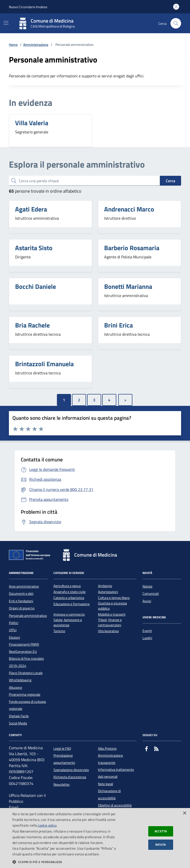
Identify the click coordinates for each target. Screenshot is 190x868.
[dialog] (95, 838)
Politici (14, 623)
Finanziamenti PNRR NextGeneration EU (24, 648)
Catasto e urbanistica (69, 598)
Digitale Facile (19, 716)
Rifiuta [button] (161, 845)
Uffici (13, 630)
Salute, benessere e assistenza (68, 623)
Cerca (170, 181)
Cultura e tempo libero (114, 598)
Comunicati (151, 594)
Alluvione (15, 688)
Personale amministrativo (28, 616)
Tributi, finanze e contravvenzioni (110, 623)
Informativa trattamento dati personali (116, 773)
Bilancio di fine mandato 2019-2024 (26, 662)
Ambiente (105, 586)
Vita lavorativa (108, 631)
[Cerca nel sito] (176, 23)
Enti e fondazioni (21, 601)
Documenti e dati (21, 594)
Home (13, 45)
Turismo (59, 631)
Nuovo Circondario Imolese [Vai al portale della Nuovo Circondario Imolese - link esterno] (28, 7)
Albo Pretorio (107, 748)
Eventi (147, 631)
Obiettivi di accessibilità (115, 805)
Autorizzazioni (108, 592)
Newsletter (62, 784)
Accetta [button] (161, 831)
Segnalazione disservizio (71, 770)
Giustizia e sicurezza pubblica (112, 606)
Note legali (106, 784)
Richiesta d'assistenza (70, 777)
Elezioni (14, 637)
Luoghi (147, 638)
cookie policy (47, 825)
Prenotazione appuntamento (64, 759)
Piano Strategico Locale (26, 673)
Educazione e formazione (71, 604)
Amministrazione (36, 45)
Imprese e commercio (69, 614)
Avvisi (147, 601)
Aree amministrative (24, 586)
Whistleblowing (20, 680)
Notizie (147, 586)
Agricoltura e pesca (67, 586)
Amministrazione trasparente (110, 759)
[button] (65, 862)
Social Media (18, 723)
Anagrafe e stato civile (70, 592)
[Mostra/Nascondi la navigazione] (6, 23)
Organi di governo (22, 608)
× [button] (184, 813)
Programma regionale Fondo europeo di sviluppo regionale (27, 702)
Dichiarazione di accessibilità (109, 794)
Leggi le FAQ (62, 748)
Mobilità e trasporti (112, 614)
